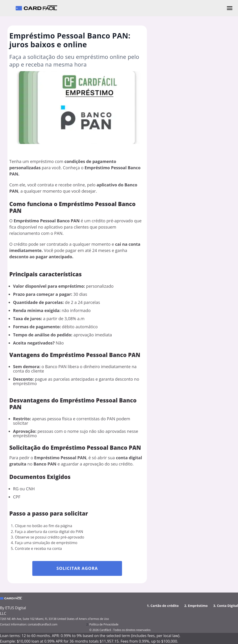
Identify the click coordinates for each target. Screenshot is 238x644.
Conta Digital (227, 606)
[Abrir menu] (230, 8)
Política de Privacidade (104, 624)
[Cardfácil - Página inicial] (36, 8)
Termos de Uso (99, 619)
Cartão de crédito (165, 606)
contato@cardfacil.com (43, 624)
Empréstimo (198, 606)
